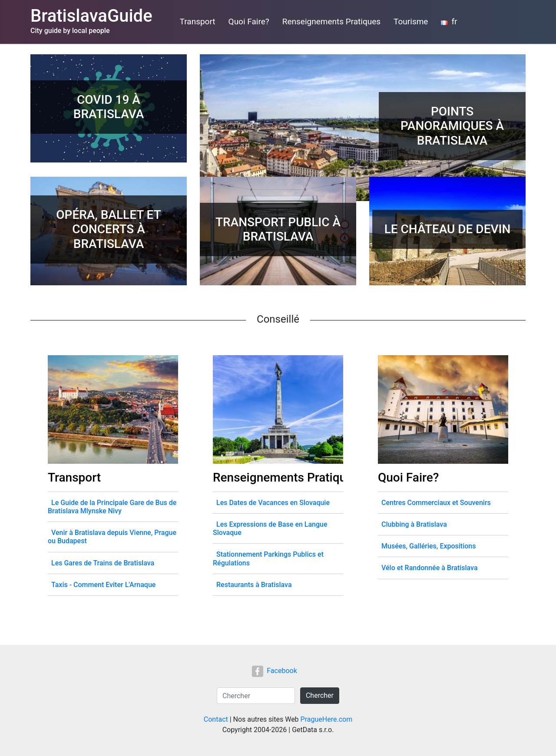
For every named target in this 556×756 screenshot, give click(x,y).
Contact (216, 719)
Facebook (274, 671)
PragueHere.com (327, 719)
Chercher (320, 695)
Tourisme (411, 21)
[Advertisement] (289, 119)
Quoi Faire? (249, 21)
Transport (198, 21)
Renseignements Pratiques (331, 21)
